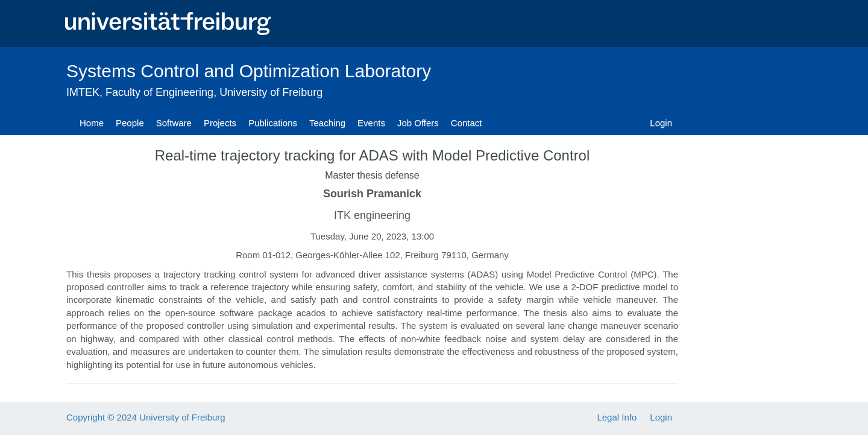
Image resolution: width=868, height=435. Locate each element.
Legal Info (617, 417)
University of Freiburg (271, 92)
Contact (467, 123)
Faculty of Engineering (159, 92)
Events (371, 123)
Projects (220, 123)
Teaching (327, 123)
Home (92, 123)
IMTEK (83, 92)
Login (661, 123)
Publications (273, 123)
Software (174, 123)
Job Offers (418, 123)
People (130, 123)
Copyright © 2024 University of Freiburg (146, 417)
